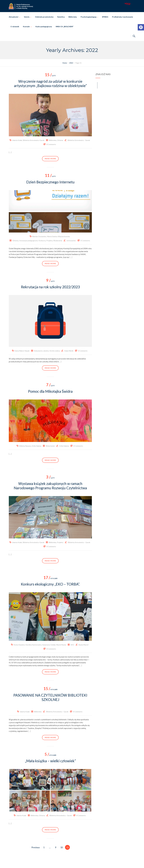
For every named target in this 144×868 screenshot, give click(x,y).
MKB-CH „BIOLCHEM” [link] (65, 26)
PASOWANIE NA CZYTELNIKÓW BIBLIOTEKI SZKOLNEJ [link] (50, 697)
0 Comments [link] (51, 144)
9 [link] (56, 847)
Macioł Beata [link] (61, 645)
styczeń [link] (50, 578)
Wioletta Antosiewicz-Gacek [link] (34, 140)
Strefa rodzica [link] (55, 351)
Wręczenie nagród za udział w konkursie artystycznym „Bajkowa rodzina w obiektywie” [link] (50, 83)
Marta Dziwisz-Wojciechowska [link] (58, 236)
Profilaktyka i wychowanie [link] (123, 17)
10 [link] (62, 847)
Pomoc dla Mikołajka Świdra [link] (50, 391)
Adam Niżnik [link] (69, 351)
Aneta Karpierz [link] (19, 645)
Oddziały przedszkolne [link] (44, 17)
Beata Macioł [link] (84, 645)
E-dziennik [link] (15, 26)
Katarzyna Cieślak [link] (49, 645)
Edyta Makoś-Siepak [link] (22, 351)
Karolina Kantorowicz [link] (34, 645)
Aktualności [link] (14, 17)
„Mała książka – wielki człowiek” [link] (50, 761)
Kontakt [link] (26, 26)
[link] (141, 27)
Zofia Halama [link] (36, 446)
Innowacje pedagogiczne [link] (28, 241)
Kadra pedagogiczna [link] (44, 26)
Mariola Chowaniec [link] (39, 236)
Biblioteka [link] (73, 17)
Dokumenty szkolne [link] (41, 351)
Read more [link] (50, 159)
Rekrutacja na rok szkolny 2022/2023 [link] (50, 287)
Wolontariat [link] (50, 446)
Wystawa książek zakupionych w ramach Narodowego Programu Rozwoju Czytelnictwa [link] (50, 486)
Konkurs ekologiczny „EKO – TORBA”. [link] (50, 584)
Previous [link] (36, 847)
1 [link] (44, 847)
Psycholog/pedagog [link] (88, 17)
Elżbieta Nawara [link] (25, 446)
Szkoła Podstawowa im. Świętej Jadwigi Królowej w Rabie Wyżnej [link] (75, 863)
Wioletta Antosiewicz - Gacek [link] (79, 140)
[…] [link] (10, 152)
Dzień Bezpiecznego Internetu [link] (50, 182)
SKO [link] (72, 645)
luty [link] (50, 76)
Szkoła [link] (27, 17)
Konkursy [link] (42, 241)
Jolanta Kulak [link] (17, 140)
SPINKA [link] (105, 17)
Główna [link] (60, 140)
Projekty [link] (49, 241)
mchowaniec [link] (71, 241)
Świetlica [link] (61, 17)
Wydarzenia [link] (58, 241)
